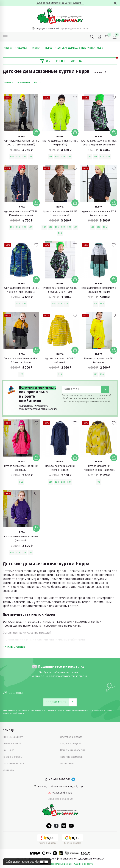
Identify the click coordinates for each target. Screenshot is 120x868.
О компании (67, 763)
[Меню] (5, 37)
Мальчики (24, 82)
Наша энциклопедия (73, 750)
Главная (9, 48)
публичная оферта (83, 864)
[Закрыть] (115, 3)
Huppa (51, 48)
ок (44, 862)
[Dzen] (56, 826)
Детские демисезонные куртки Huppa (80, 48)
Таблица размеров (71, 757)
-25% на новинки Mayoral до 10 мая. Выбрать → (60, 3)
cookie (34, 862)
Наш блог (8, 750)
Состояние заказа (13, 763)
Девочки (8, 82)
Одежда (24, 48)
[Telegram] (73, 780)
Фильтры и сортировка (61, 61)
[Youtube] (71, 826)
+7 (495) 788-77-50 (60, 780)
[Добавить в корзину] (36, 132)
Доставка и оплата (71, 737)
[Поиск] (92, 37)
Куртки (38, 48)
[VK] (64, 826)
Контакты (9, 770)
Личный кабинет (13, 737)
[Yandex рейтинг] (48, 840)
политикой (106, 395)
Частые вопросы (13, 757)
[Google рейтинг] (72, 840)
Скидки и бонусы (70, 744)
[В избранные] (36, 98)
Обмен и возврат (13, 744)
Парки (38, 82)
